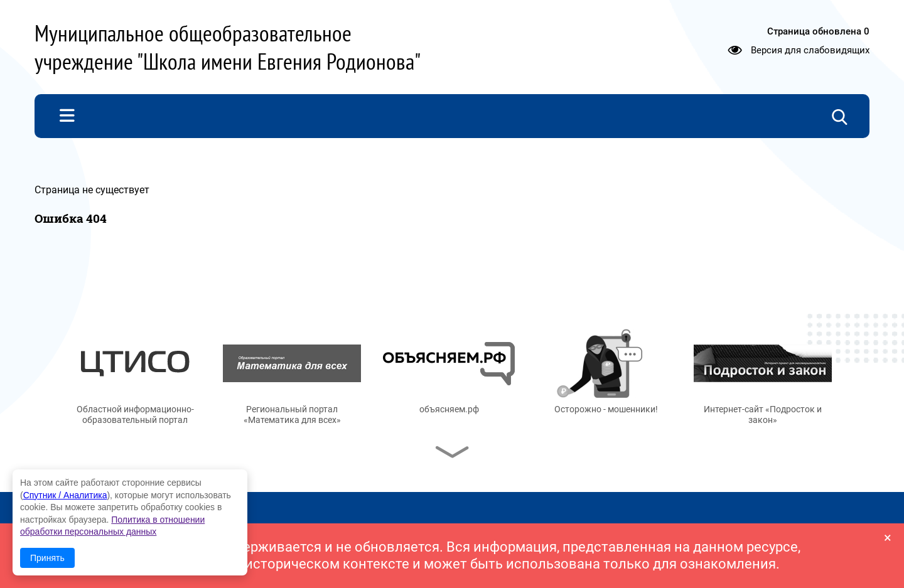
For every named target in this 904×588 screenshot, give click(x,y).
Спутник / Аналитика (65, 495)
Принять (47, 558)
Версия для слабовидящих (810, 50)
